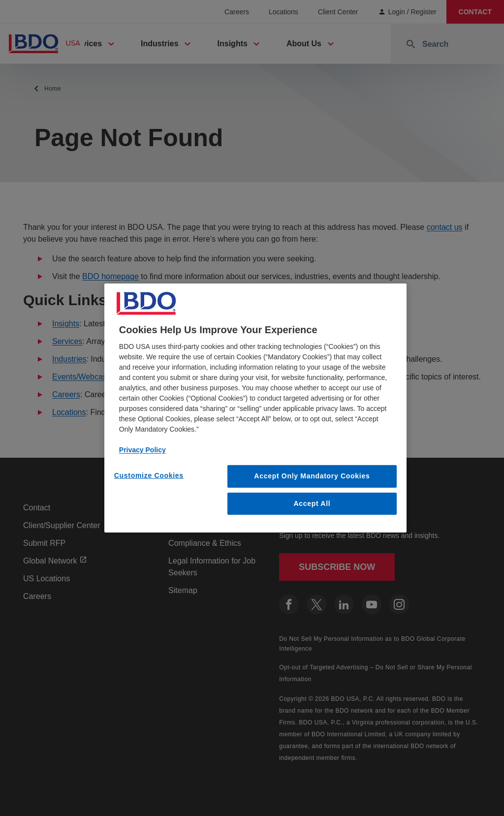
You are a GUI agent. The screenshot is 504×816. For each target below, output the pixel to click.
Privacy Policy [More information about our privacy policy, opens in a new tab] (142, 450)
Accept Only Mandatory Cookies (312, 476)
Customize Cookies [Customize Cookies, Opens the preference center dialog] (149, 475)
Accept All (312, 503)
